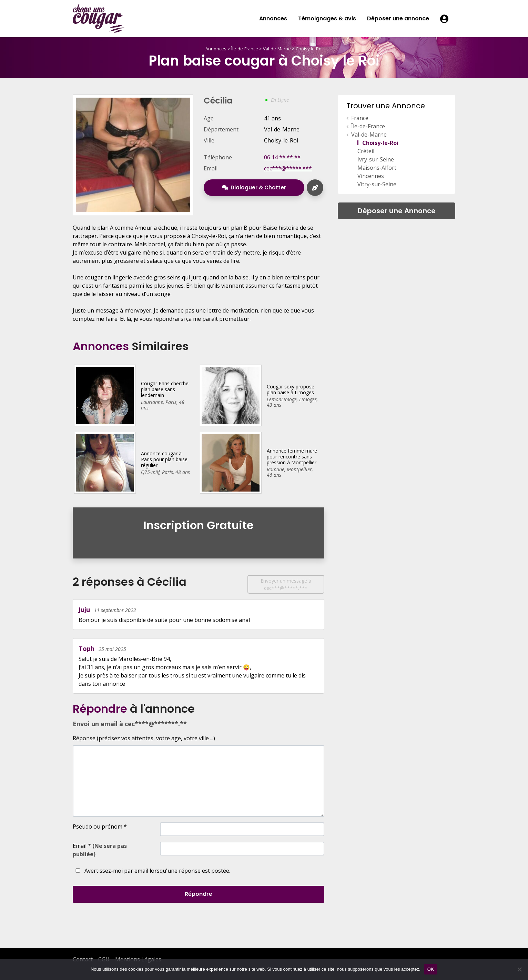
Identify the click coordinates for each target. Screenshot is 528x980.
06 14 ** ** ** (282, 157)
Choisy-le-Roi (309, 49)
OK (431, 969)
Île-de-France (245, 49)
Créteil (366, 151)
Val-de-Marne (277, 49)
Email (100, 850)
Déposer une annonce (398, 18)
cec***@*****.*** (288, 168)
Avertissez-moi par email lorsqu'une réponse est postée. (151, 871)
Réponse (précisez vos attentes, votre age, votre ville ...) (144, 738)
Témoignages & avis (327, 18)
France (360, 118)
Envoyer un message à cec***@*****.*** (286, 584)
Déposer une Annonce (397, 211)
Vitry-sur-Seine (377, 184)
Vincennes (371, 176)
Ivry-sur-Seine (376, 159)
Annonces (273, 18)
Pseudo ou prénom (100, 826)
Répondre (199, 894)
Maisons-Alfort (377, 168)
